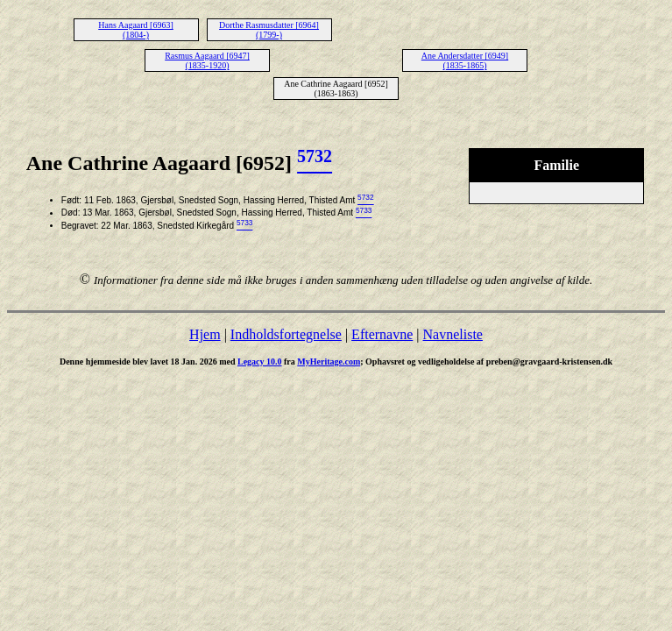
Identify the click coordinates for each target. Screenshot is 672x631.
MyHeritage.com (329, 362)
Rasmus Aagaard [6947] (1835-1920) (207, 60)
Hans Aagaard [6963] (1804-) (136, 30)
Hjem (205, 334)
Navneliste (453, 334)
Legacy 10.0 (260, 362)
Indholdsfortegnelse (286, 334)
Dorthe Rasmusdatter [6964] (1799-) (269, 30)
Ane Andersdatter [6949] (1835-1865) (465, 60)
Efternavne (382, 334)
